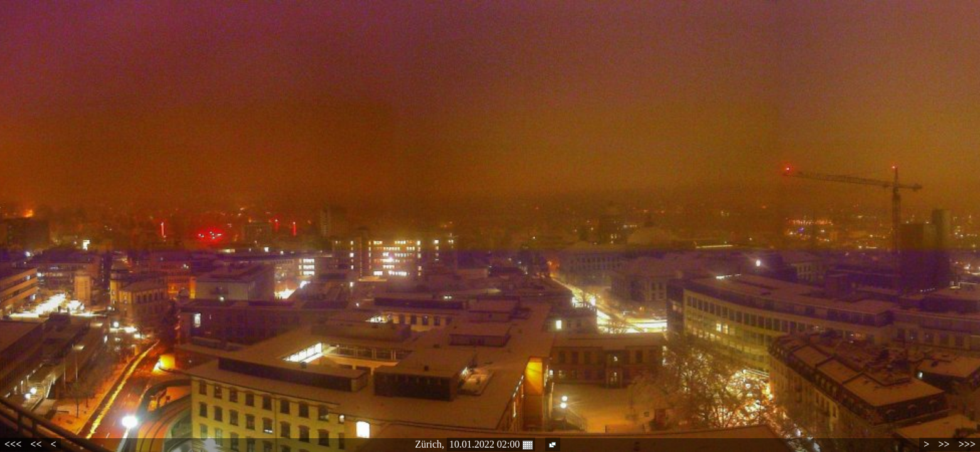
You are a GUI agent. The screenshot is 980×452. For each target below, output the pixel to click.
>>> (967, 444)
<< (36, 444)
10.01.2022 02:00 (491, 444)
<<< (13, 444)
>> (944, 444)
